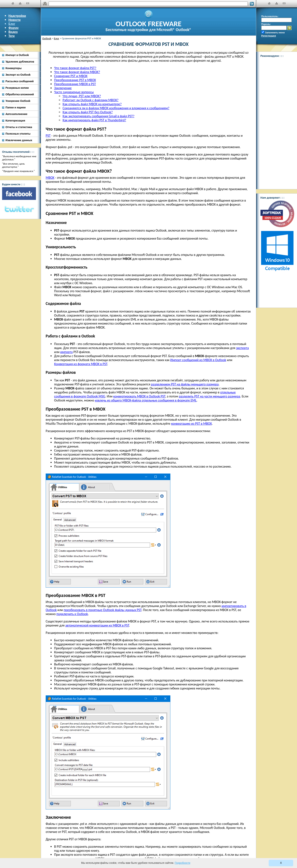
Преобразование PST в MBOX (75, 80)
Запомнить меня (275, 32)
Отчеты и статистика (19, 127)
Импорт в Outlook (17, 55)
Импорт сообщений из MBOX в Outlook (198, 360)
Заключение (63, 88)
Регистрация (269, 36)
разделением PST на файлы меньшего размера (185, 384)
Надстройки (17, 16)
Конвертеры (14, 68)
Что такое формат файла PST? (75, 68)
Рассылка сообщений (20, 81)
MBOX (50, 178)
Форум (14, 28)
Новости (14, 20)
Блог (12, 24)
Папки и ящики (16, 107)
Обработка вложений (20, 94)
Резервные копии (17, 88)
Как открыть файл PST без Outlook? (88, 112)
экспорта (242, 348)
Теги (12, 36)
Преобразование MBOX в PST (75, 84)
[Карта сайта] (20, 3)
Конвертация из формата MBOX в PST (81, 364)
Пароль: (266, 24)
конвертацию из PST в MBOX (191, 424)
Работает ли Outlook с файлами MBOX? (90, 100)
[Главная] (13, 3)
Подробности (182, 863)
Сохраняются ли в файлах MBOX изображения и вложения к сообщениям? (116, 108)
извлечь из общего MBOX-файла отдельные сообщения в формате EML (146, 400)
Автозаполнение (16, 114)
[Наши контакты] (28, 3)
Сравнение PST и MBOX (71, 76)
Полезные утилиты (18, 134)
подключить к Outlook (72, 614)
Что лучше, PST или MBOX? (82, 96)
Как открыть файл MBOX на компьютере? (92, 104)
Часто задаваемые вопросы (74, 92)
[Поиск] (148, 4)
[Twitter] (19, 209)
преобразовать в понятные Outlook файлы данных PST (103, 610)
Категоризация (15, 120)
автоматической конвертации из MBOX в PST (97, 625)
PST (48, 136)
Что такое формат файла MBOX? (77, 72)
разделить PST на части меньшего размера (209, 396)
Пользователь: (270, 16)
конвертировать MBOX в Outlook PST (139, 396)
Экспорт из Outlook (18, 75)
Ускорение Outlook (18, 101)
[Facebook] (19, 194)
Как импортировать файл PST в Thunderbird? (94, 120)
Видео (13, 32)
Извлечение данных (19, 140)
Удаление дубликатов (20, 61)
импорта (66, 352)
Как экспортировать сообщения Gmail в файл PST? (99, 116)
